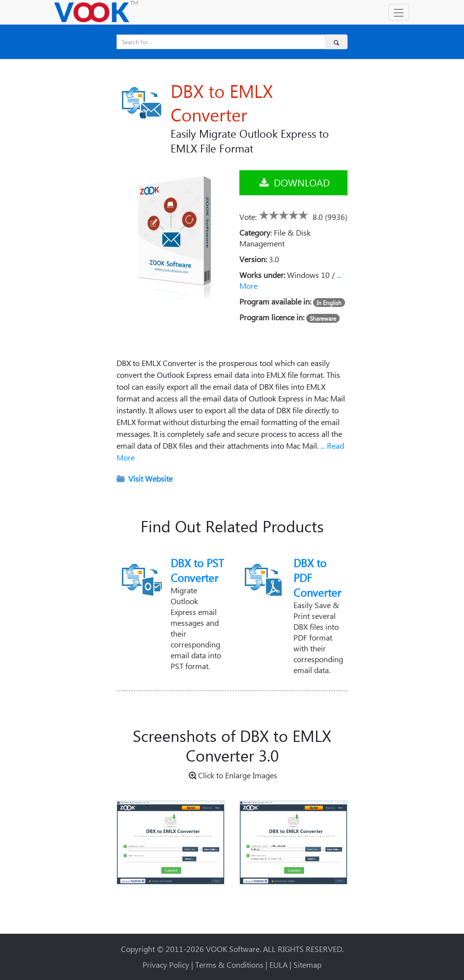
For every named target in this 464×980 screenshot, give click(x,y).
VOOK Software (233, 949)
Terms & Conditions (229, 965)
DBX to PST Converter (197, 570)
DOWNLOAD (294, 182)
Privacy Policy (166, 965)
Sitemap (307, 965)
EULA (278, 965)
